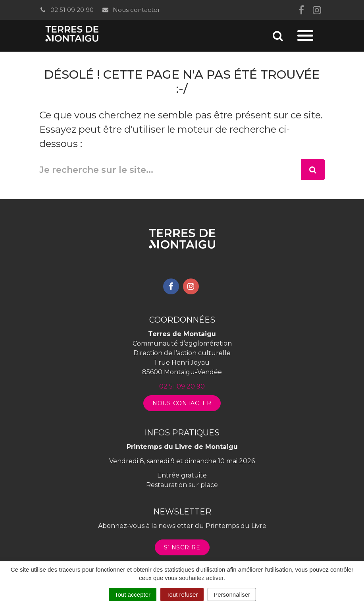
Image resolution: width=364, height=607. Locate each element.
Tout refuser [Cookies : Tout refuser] (182, 594)
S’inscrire (182, 547)
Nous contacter (131, 10)
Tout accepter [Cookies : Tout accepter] (133, 594)
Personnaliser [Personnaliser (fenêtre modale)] (232, 594)
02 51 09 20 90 (66, 10)
